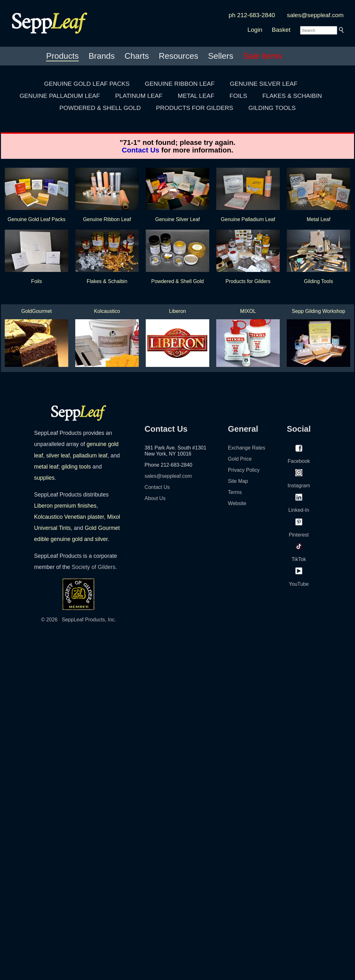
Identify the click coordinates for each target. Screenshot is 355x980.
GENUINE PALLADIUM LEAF (60, 96)
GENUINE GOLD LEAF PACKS (87, 84)
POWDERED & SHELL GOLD (100, 108)
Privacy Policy (244, 470)
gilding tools (76, 467)
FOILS (238, 96)
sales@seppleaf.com (315, 15)
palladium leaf (90, 456)
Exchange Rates (247, 448)
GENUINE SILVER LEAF (264, 84)
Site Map (238, 481)
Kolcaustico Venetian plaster (69, 517)
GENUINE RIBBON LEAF (180, 84)
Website (237, 503)
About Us (155, 498)
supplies (44, 478)
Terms (235, 492)
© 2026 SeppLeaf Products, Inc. (78, 620)
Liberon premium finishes (65, 506)
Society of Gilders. (94, 567)
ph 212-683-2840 (252, 15)
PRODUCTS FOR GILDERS (194, 108)
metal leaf (46, 467)
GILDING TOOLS (272, 108)
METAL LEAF (196, 96)
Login (255, 30)
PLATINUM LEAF (139, 96)
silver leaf (58, 456)
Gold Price (240, 459)
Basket (281, 30)
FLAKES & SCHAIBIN (292, 96)
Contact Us (141, 150)
